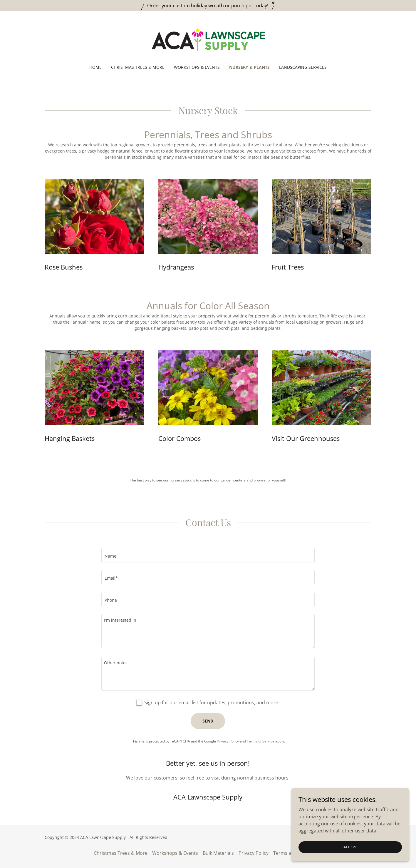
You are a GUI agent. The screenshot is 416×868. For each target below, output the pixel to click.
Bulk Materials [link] (218, 853)
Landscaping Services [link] (303, 67)
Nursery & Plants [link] (249, 67)
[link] (208, 42)
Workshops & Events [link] (197, 67)
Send (208, 721)
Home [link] (95, 67)
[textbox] (208, 555)
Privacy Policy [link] (228, 741)
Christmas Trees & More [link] (138, 67)
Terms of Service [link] (261, 741)
